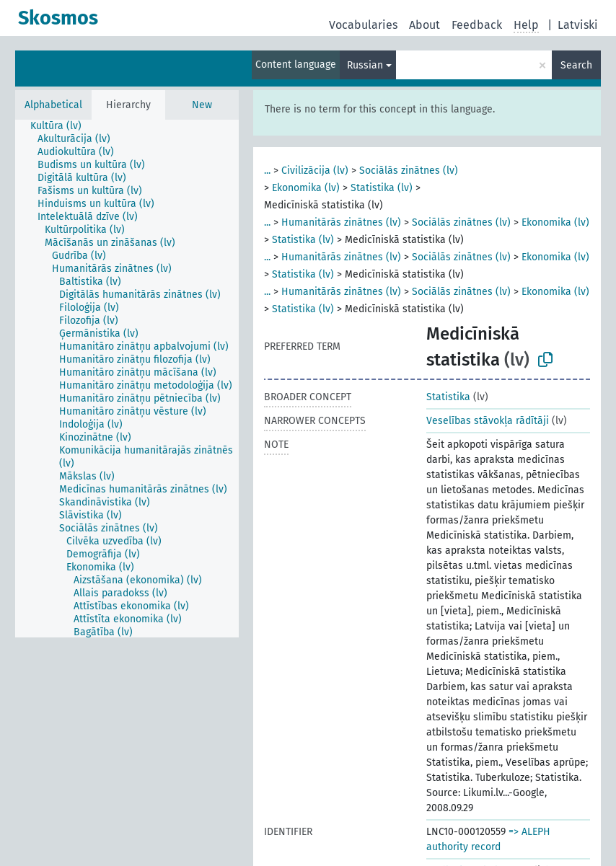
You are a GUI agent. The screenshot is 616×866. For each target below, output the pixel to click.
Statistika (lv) (382, 188)
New (202, 105)
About (424, 25)
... (267, 171)
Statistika (448, 397)
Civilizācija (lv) (315, 171)
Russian (365, 65)
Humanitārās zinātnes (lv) (341, 222)
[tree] (127, 379)
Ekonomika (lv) (306, 188)
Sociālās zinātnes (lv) (409, 171)
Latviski (578, 25)
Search (576, 65)
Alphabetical (53, 105)
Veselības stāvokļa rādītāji (488, 421)
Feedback (477, 25)
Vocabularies (363, 25)
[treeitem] (62, 126)
